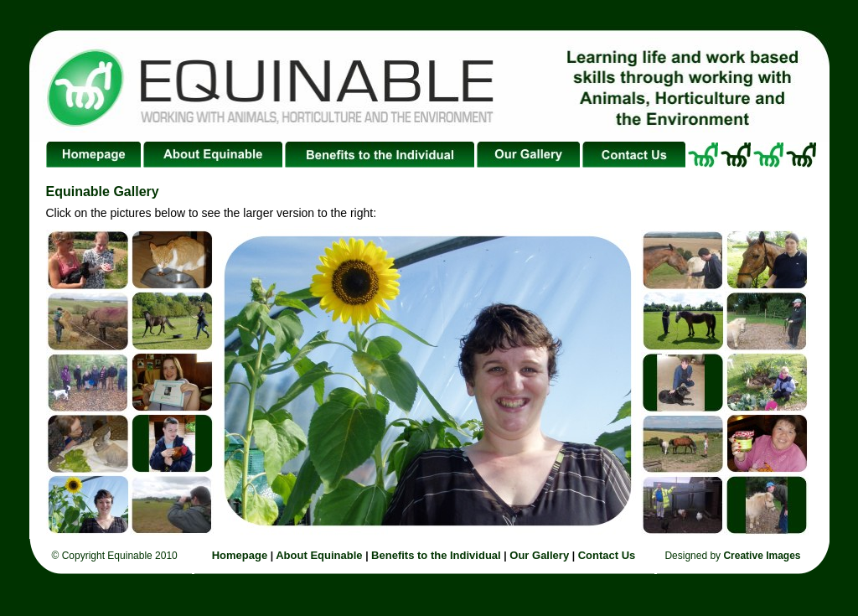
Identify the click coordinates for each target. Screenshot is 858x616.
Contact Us (607, 555)
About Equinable (318, 555)
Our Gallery (539, 555)
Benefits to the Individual (436, 555)
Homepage (241, 555)
